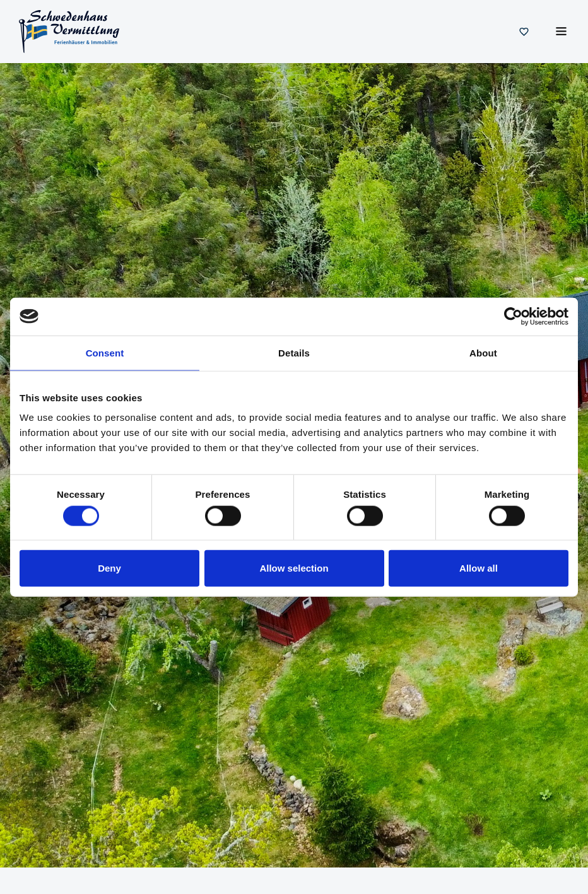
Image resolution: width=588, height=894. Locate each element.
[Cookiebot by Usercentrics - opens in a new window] (513, 316)
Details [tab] (294, 352)
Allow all (479, 568)
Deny (109, 568)
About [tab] (483, 352)
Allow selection (294, 568)
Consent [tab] (105, 352)
